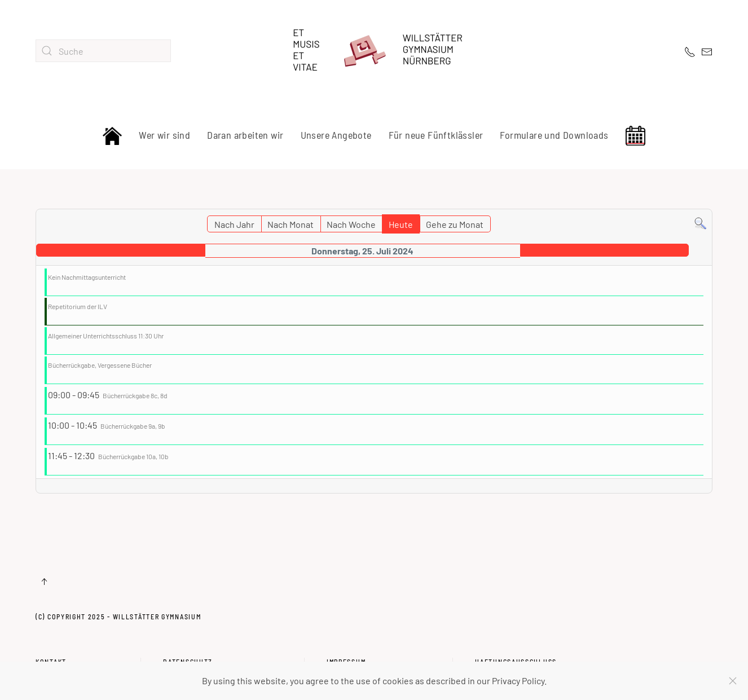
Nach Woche (351, 224)
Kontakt (51, 648)
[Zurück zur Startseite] (374, 51)
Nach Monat (291, 224)
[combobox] (103, 51)
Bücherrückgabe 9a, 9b (133, 426)
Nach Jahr (234, 224)
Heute (401, 224)
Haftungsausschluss (516, 648)
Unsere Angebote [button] (336, 135)
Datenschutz (188, 648)
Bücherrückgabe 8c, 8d (135, 395)
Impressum (346, 648)
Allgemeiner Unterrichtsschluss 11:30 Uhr (106, 336)
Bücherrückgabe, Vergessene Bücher (100, 365)
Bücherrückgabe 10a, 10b (133, 456)
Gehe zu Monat (455, 224)
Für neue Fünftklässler (436, 135)
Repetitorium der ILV (78, 306)
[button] (44, 582)
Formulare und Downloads (554, 135)
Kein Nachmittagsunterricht (87, 277)
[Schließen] (733, 681)
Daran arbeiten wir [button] (245, 135)
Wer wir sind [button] (164, 135)
